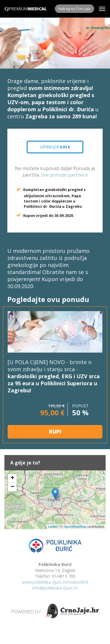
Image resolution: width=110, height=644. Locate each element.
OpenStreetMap (75, 527)
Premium (16, 9)
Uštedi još (55, 147)
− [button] (12, 487)
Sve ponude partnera (64, 175)
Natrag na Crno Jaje (75, 9)
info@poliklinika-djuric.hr (55, 588)
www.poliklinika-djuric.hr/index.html (55, 582)
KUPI (55, 431)
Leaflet (53, 527)
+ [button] (12, 478)
